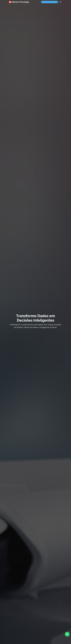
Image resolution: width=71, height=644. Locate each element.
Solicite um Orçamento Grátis (50, 2)
